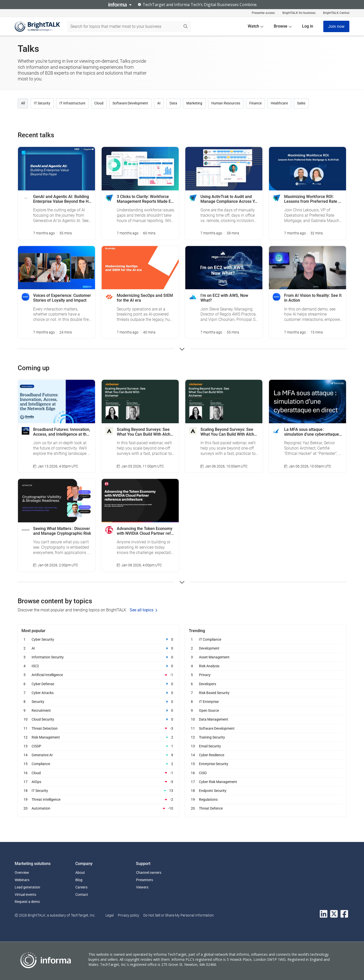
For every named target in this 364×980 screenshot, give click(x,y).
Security (38, 702)
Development (209, 648)
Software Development (130, 103)
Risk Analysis (209, 666)
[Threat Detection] (165, 728)
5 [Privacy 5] (193, 675)
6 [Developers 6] (193, 684)
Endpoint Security (213, 791)
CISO (203, 773)
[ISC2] (165, 666)
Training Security (212, 737)
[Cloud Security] (165, 719)
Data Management (214, 719)
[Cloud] (165, 773)
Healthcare (279, 103)
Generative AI (42, 755)
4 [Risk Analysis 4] (193, 666)
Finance (255, 103)
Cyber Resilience (212, 755)
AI (159, 103)
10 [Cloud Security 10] (26, 719)
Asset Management (214, 657)
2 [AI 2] (25, 648)
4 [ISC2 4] (26, 666)
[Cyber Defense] (165, 684)
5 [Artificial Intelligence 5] (26, 675)
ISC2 (35, 666)
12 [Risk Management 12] (26, 737)
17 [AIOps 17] (26, 782)
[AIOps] (165, 782)
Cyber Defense (43, 684)
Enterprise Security (214, 764)
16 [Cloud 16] (26, 773)
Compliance (41, 764)
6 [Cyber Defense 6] (26, 684)
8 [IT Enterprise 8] (193, 701)
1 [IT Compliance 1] (193, 639)
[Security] (165, 702)
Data (173, 103)
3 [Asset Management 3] (193, 657)
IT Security (42, 103)
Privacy (205, 675)
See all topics (144, 610)
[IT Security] (165, 791)
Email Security (210, 746)
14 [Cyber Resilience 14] (193, 755)
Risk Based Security (214, 693)
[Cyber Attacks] (165, 693)
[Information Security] (165, 657)
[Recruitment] (165, 710)
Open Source (209, 710)
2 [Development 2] (193, 648)
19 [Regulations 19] (193, 799)
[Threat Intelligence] (165, 799)
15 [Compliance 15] (26, 764)
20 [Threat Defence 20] (193, 808)
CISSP (36, 746)
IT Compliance (210, 639)
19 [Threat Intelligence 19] (26, 799)
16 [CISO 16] (193, 773)
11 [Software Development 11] (193, 728)
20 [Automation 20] (26, 808)
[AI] (165, 648)
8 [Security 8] (26, 701)
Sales (301, 103)
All (23, 103)
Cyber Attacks (43, 693)
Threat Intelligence (46, 799)
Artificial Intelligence (47, 675)
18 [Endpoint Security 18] (193, 790)
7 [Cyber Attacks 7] (26, 693)
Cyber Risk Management (218, 782)
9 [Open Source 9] (193, 710)
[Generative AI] (165, 755)
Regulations (208, 799)
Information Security (48, 657)
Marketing (194, 103)
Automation (41, 808)
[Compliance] (165, 764)
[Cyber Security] (165, 639)
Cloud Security (43, 719)
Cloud (99, 103)
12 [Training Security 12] (193, 737)
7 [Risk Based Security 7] (193, 693)
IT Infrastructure (72, 103)
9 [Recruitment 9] (26, 710)
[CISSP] (165, 746)
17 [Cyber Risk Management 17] (193, 782)
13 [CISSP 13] (26, 746)
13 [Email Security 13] (193, 746)
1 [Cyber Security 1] (26, 639)
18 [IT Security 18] (26, 790)
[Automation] (165, 808)
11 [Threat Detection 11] (26, 728)
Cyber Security (43, 639)
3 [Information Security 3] (26, 657)
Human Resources (226, 103)
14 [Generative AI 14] (26, 755)
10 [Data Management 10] (193, 719)
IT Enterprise (209, 702)
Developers (208, 684)
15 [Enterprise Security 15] (193, 764)
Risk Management (46, 737)
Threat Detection (45, 728)
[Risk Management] (165, 737)
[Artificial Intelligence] (165, 675)
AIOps (36, 782)
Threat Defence (211, 808)
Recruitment (41, 710)
